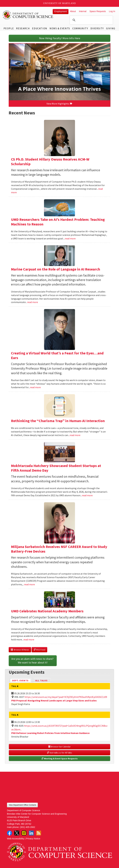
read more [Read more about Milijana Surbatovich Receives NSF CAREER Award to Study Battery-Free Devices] (29, 584)
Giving (111, 28)
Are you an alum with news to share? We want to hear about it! (33, 661)
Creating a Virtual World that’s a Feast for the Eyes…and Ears (57, 355)
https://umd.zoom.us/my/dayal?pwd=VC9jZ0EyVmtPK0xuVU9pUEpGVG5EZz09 (66, 697)
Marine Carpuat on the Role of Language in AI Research (56, 269)
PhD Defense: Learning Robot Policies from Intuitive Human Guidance (50, 733)
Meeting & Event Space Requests (59, 759)
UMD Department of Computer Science (28, 15)
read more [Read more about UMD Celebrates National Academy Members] (29, 639)
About (73, 11)
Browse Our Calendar (59, 747)
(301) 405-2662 (27, 827)
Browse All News (20, 650)
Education (40, 28)
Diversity (97, 28)
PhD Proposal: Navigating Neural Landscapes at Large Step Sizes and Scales (54, 700)
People (9, 28)
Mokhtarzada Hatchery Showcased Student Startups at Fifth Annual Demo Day (56, 468)
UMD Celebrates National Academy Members (47, 611)
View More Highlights (59, 104)
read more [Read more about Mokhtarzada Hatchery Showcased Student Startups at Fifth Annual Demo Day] (87, 495)
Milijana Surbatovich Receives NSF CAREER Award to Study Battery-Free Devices (59, 549)
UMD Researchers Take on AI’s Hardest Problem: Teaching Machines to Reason (58, 222)
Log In (112, 11)
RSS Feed (39, 650)
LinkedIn (31, 833)
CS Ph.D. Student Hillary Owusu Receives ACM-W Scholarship (50, 162)
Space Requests (98, 11)
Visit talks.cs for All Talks (59, 753)
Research (23, 28)
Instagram (24, 833)
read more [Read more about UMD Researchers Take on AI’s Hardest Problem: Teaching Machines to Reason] (70, 238)
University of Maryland (60, 3)
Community (80, 28)
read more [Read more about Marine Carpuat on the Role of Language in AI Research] (33, 302)
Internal (83, 11)
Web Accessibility (16, 839)
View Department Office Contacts (22, 805)
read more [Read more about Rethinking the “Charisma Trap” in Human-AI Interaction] (75, 435)
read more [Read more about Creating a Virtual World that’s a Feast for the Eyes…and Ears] (35, 387)
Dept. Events (22, 680)
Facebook (9, 833)
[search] (91, 20)
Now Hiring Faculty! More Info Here (60, 38)
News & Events (60, 28)
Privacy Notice (33, 839)
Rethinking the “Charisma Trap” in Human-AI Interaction (58, 421)
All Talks (41, 680)
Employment (61, 11)
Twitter (17, 833)
